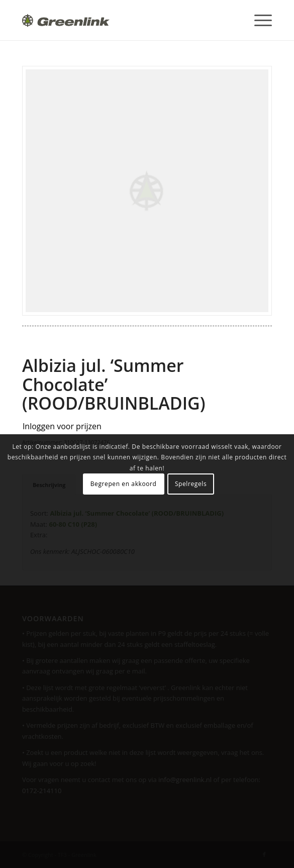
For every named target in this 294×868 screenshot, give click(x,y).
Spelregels (191, 484)
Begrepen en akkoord (124, 484)
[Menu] (258, 20)
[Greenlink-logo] (122, 20)
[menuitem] (258, 20)
